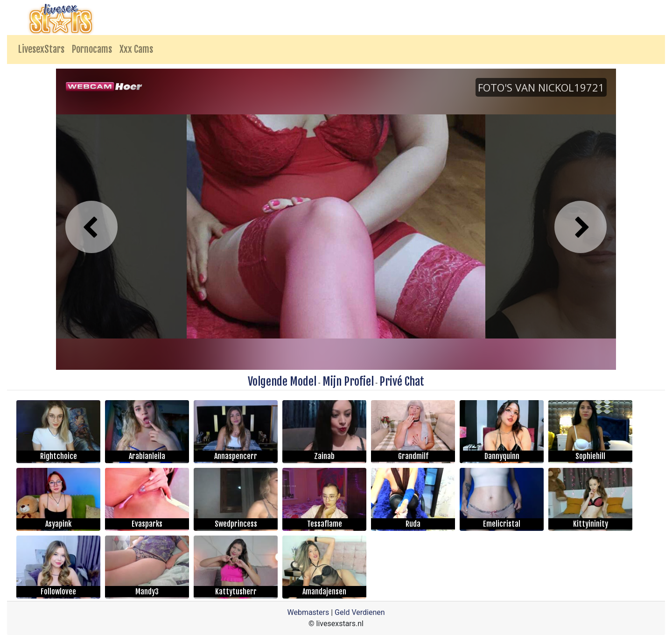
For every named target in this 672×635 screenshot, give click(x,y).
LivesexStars (41, 49)
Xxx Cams (136, 49)
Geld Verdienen (360, 612)
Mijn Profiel (348, 381)
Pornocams (92, 49)
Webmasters (308, 612)
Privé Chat (402, 381)
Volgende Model (282, 381)
